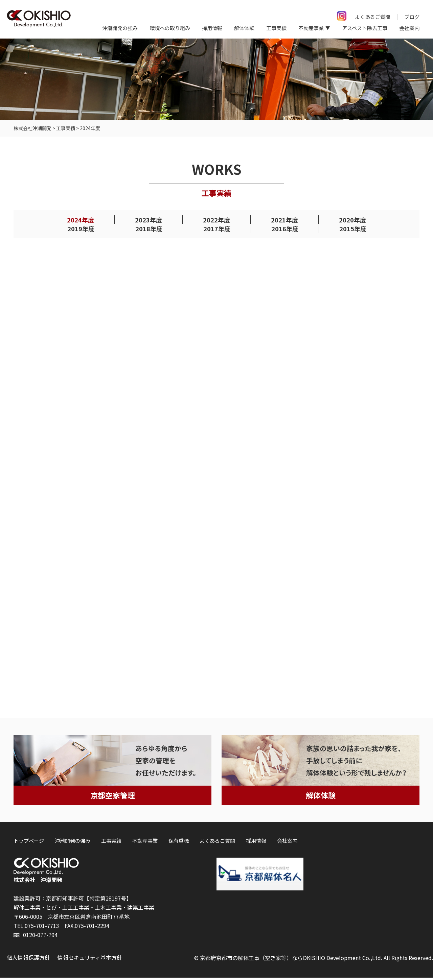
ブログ (412, 17)
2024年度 (81, 219)
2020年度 (352, 219)
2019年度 (81, 228)
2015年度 (353, 228)
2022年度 (216, 219)
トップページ (29, 843)
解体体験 (244, 28)
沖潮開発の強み (120, 28)
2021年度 (284, 219)
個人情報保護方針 (28, 960)
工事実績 (276, 28)
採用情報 (212, 28)
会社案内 (409, 28)
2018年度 (149, 228)
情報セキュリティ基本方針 (90, 960)
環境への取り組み (170, 28)
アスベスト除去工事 (365, 28)
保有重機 (179, 843)
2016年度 (285, 228)
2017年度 (217, 228)
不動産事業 (145, 843)
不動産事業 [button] (311, 28)
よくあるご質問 (373, 17)
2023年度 (149, 219)
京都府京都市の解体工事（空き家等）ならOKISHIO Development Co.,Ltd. (291, 960)
